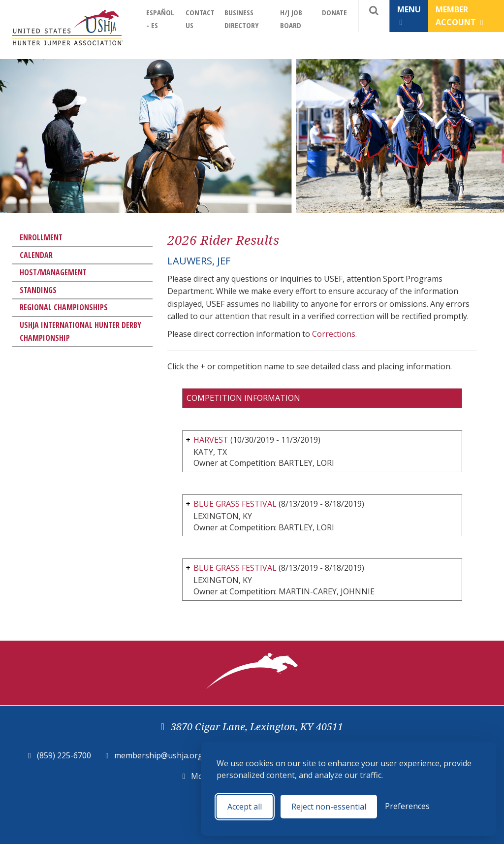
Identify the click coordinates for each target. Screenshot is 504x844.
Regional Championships (64, 307)
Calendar (36, 255)
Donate (334, 12)
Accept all (245, 807)
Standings (38, 290)
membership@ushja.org (158, 755)
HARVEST (211, 440)
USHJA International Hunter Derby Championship (80, 331)
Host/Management (53, 272)
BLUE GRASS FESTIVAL (235, 504)
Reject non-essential (329, 807)
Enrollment (41, 237)
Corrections (334, 334)
